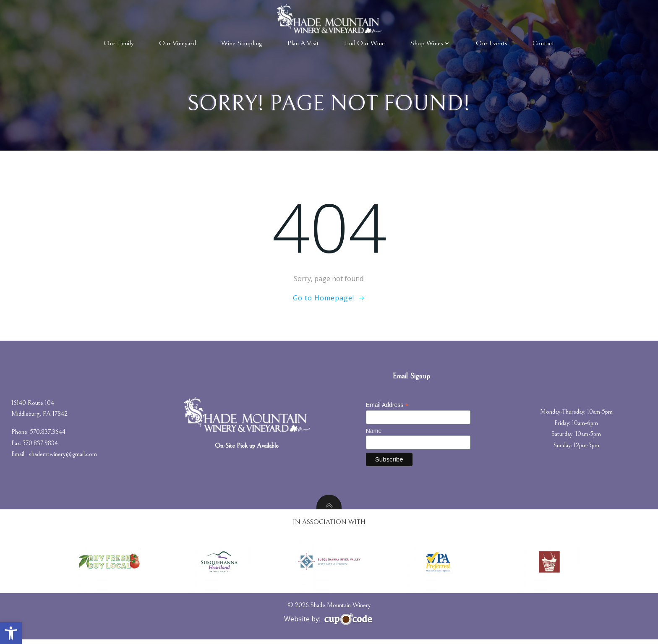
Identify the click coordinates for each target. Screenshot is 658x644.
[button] (11, 633)
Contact (543, 43)
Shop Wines (430, 43)
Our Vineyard (178, 43)
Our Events (492, 43)
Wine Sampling (242, 43)
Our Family (119, 43)
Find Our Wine (364, 43)
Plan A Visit (303, 43)
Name (375, 435)
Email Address (388, 409)
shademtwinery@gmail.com (64, 458)
